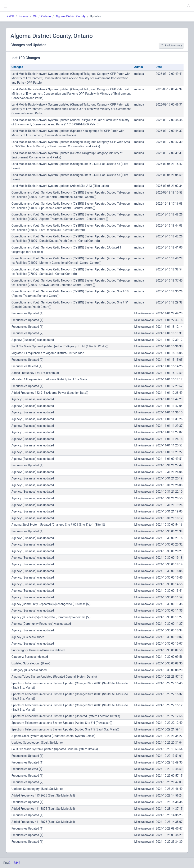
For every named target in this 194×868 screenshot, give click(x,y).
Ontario (46, 16)
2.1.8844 (15, 863)
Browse (23, 16)
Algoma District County (70, 16)
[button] (189, 6)
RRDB (10, 16)
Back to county (171, 45)
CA (35, 16)
